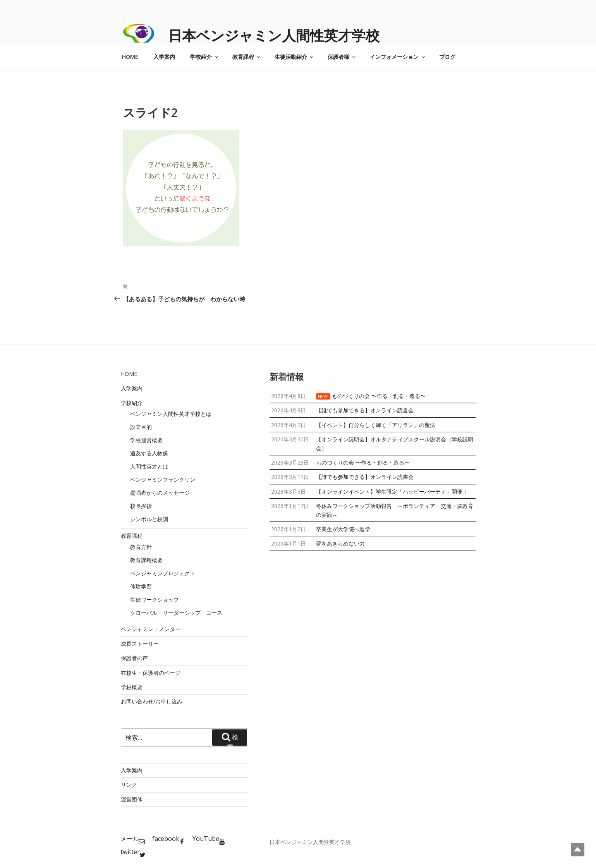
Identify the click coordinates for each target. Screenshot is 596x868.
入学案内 (164, 57)
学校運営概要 (146, 440)
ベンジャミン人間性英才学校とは (171, 414)
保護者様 (342, 57)
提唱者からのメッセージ (160, 493)
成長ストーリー (140, 644)
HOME (130, 57)
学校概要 (132, 687)
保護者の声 (134, 658)
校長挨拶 (141, 506)
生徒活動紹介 (295, 57)
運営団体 (132, 799)
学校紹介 (205, 57)
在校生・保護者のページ (151, 673)
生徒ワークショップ (155, 600)
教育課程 (247, 57)
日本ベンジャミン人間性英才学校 (274, 35)
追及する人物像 (149, 453)
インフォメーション (398, 57)
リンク (129, 785)
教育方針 (141, 547)
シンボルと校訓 (149, 519)
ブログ (447, 57)
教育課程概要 (146, 560)
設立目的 (141, 427)
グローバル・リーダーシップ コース (176, 613)
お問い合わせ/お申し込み (152, 701)
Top (578, 850)
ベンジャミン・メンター (151, 629)
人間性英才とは (149, 466)
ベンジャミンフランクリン (163, 479)
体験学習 (141, 586)
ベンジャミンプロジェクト (163, 573)
